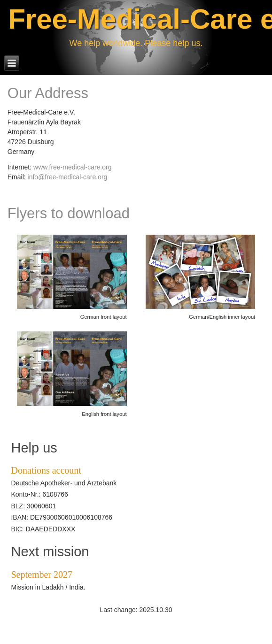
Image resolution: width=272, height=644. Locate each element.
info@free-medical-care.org (68, 177)
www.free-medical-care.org (73, 167)
